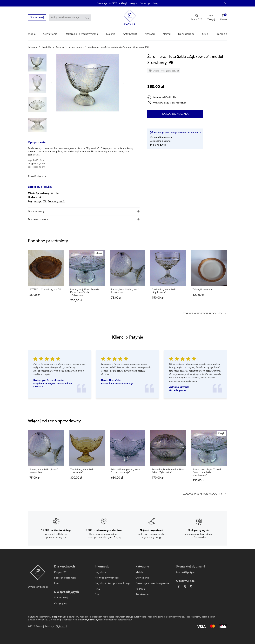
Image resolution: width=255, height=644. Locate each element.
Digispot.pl (61, 626)
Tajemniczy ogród (57, 201)
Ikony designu (186, 34)
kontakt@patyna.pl (187, 572)
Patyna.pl (33, 47)
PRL (44, 201)
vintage (38, 201)
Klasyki (167, 34)
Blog (98, 594)
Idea (57, 583)
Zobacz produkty (149, 3)
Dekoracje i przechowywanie (82, 34)
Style (205, 34)
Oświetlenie (50, 34)
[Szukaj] (87, 17)
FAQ (97, 589)
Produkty (47, 47)
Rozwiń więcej (37, 176)
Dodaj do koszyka (175, 114)
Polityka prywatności (107, 578)
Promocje (221, 34)
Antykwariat (130, 34)
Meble (32, 34)
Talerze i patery (76, 47)
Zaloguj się (60, 603)
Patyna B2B (61, 572)
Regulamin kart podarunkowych (114, 583)
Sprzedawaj (37, 17)
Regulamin (101, 572)
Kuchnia (111, 34)
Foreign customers (65, 578)
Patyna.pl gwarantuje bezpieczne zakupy (175, 133)
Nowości (150, 34)
